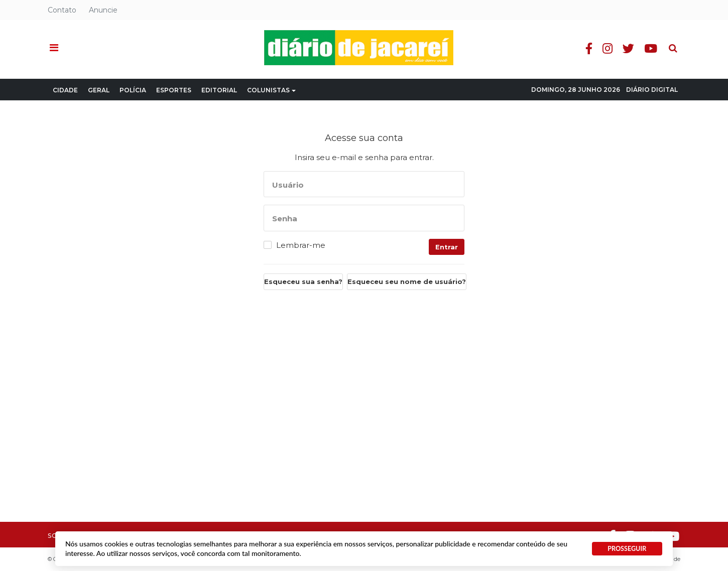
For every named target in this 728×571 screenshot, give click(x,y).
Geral (99, 90)
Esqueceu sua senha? (303, 281)
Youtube (652, 48)
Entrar (447, 247)
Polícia (133, 90)
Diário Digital (652, 90)
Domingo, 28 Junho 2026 (576, 90)
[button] (54, 48)
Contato (62, 10)
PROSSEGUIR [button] (627, 549)
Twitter (630, 48)
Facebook (590, 48)
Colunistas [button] (271, 90)
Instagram (609, 48)
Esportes (174, 90)
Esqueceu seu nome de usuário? (407, 281)
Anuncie (103, 10)
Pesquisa (666, 40)
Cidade (65, 90)
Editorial (219, 90)
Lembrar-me (301, 245)
